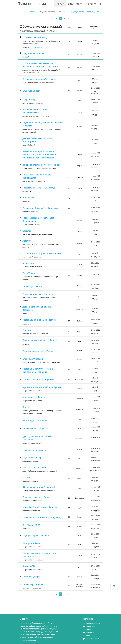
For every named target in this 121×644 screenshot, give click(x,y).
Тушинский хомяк (33, 4)
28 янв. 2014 (95, 88)
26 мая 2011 (95, 457)
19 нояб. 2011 (95, 379)
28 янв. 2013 (95, 242)
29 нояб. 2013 (95, 111)
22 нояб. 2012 (95, 254)
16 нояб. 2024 (95, 41)
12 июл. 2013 (95, 153)
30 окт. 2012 (95, 263)
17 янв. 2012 (95, 350)
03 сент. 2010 (95, 497)
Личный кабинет (93, 624)
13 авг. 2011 (95, 419)
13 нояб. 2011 (95, 388)
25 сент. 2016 (95, 53)
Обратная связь (93, 639)
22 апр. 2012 (95, 274)
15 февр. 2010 (95, 507)
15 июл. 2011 (95, 427)
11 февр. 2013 (95, 220)
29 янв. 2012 (95, 320)
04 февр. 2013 (95, 231)
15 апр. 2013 (95, 198)
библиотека (75, 4)
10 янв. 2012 (95, 359)
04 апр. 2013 (95, 208)
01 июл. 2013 (95, 176)
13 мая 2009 (95, 534)
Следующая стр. (94, 12)
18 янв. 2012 (95, 340)
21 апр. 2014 (95, 66)
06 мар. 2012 (95, 285)
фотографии (94, 4)
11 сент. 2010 (95, 487)
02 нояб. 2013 (95, 140)
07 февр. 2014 (95, 80)
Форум (32, 12)
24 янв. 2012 (95, 330)
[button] (114, 586)
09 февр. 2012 (95, 309)
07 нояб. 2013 (95, 126)
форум (60, 4)
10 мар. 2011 (95, 467)
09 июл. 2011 (95, 438)
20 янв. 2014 (95, 99)
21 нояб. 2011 (95, 369)
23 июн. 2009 (95, 525)
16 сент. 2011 (95, 408)
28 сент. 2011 (95, 397)
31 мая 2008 (95, 584)
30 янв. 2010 (95, 516)
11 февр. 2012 (95, 296)
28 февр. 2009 (95, 544)
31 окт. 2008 (95, 575)
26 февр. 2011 (95, 478)
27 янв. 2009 (95, 555)
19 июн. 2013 (95, 187)
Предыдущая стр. (78, 12)
